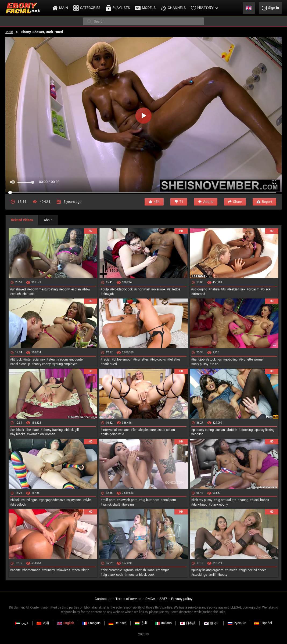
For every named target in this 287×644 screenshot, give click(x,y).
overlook (159, 289)
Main (9, 32)
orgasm (254, 289)
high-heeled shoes (254, 570)
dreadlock (19, 505)
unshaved (19, 289)
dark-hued (110, 364)
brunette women (253, 359)
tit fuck (17, 359)
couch (16, 294)
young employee (66, 364)
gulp (105, 289)
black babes (260, 500)
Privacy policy (182, 599)
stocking (247, 430)
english (198, 434)
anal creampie (159, 570)
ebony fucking (53, 430)
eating (244, 500)
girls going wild (113, 434)
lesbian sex (237, 289)
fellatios (175, 359)
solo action (167, 430)
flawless (64, 570)
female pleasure (144, 430)
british (233, 430)
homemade (32, 570)
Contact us (103, 599)
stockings (215, 359)
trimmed (199, 294)
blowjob (108, 294)
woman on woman (42, 434)
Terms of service (128, 599)
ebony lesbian (71, 289)
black (267, 289)
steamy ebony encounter (66, 359)
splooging (200, 289)
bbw (87, 289)
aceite (16, 570)
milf (213, 575)
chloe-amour (123, 359)
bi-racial (30, 294)
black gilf (73, 430)
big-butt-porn (150, 500)
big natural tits (226, 500)
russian (232, 570)
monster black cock (140, 575)
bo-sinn (129, 505)
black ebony (219, 505)
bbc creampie (112, 570)
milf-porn (109, 500)
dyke (88, 500)
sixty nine (75, 500)
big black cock (113, 575)
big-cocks (159, 359)
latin (86, 570)
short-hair (143, 289)
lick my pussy (203, 500)
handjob (199, 359)
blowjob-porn (128, 500)
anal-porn (169, 500)
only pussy (200, 364)
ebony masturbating (43, 289)
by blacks (19, 434)
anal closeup (21, 364)
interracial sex (35, 359)
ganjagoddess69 (53, 500)
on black (18, 430)
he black (33, 430)
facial (106, 359)
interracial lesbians (116, 430)
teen (76, 570)
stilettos (175, 289)
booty (223, 575)
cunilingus (30, 500)
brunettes (142, 359)
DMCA (150, 599)
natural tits (218, 289)
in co (215, 364)
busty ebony (42, 364)
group (129, 570)
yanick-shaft (111, 505)
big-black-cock (122, 289)
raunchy (49, 570)
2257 (163, 599)
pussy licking (265, 430)
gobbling (231, 359)
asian (221, 430)
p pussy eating (203, 430)
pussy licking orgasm (208, 570)
